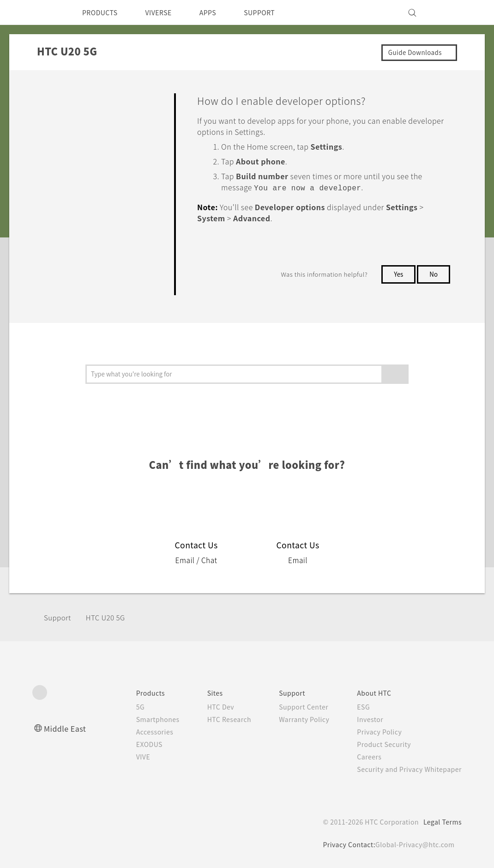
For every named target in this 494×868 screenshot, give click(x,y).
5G (121, 707)
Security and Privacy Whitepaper (406, 769)
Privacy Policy (373, 732)
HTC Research (215, 719)
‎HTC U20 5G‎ (111, 617)
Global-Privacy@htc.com (413, 844)
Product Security (378, 744)
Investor (363, 719)
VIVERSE (166, 12)
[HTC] (43, 12)
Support (59, 617)
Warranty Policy (294, 719)
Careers (362, 757)
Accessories (137, 732)
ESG (356, 707)
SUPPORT (275, 12)
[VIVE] (449, 12)
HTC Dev (206, 707)
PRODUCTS (102, 12)
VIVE (125, 757)
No (433, 273)
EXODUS (132, 744)
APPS (220, 12)
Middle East (67, 728)
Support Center (294, 707)
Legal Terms (441, 822)
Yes (397, 273)
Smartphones (140, 719)
